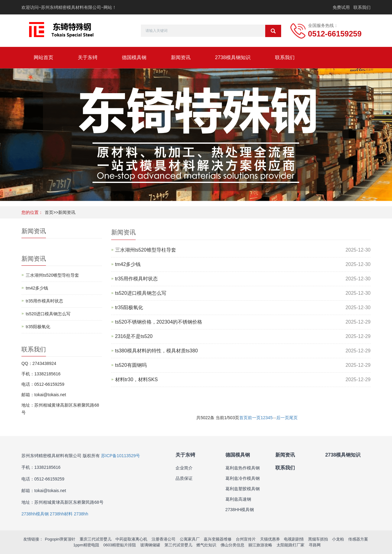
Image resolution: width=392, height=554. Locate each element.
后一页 (283, 418)
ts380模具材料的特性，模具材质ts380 (156, 351)
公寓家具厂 (190, 539)
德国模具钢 (134, 57)
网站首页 (43, 57)
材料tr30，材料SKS (137, 379)
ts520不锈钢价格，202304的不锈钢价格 (159, 322)
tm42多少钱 (128, 264)
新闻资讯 (181, 57)
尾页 (293, 418)
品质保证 (184, 478)
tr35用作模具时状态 (137, 279)
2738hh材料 (61, 514)
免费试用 (341, 7)
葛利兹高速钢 (238, 499)
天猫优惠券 (270, 539)
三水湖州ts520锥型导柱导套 (146, 250)
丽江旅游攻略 (260, 545)
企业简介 (184, 468)
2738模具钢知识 (233, 57)
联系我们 (362, 7)
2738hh (81, 514)
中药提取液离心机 (131, 539)
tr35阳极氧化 (129, 307)
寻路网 (315, 545)
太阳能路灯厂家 (290, 545)
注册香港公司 (164, 539)
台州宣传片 (246, 539)
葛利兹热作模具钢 (243, 468)
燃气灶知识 (206, 545)
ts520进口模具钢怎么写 (141, 293)
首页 (49, 212)
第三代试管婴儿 (178, 545)
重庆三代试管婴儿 (96, 539)
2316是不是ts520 (134, 336)
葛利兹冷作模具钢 (243, 478)
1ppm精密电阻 (86, 545)
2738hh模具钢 (35, 514)
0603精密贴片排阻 (120, 545)
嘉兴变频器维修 (218, 539)
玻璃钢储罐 (150, 545)
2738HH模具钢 (240, 510)
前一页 (254, 418)
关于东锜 (88, 57)
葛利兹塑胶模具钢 (243, 489)
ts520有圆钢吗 (131, 365)
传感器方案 (358, 539)
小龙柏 (338, 539)
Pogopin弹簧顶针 (60, 539)
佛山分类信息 (232, 545)
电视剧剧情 (294, 539)
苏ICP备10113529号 (121, 456)
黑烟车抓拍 (318, 539)
